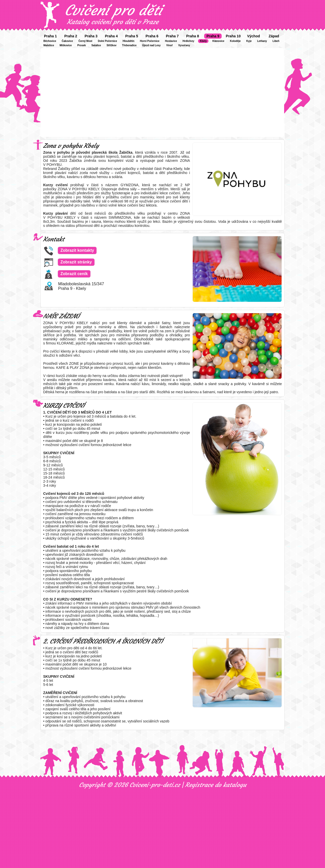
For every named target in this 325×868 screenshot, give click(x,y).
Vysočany (184, 45)
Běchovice (50, 41)
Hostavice (171, 41)
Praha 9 (213, 36)
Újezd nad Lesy (151, 45)
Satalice (96, 45)
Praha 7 (172, 36)
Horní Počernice (150, 41)
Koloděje (235, 41)
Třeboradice (129, 45)
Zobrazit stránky (76, 262)
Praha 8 (193, 36)
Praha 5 (132, 36)
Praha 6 (152, 36)
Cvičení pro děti (113, 10)
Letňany (262, 41)
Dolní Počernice (107, 41)
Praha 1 (50, 36)
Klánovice (218, 41)
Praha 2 (71, 36)
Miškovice (66, 45)
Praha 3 (91, 36)
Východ (254, 36)
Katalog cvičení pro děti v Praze (113, 22)
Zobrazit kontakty (77, 250)
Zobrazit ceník (74, 274)
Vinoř (169, 45)
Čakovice (67, 41)
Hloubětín (128, 41)
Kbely (203, 41)
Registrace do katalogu (216, 785)
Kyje (249, 41)
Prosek (82, 45)
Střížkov (112, 45)
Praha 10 (233, 36)
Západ (274, 36)
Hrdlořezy (188, 41)
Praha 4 (111, 36)
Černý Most (85, 41)
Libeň (276, 41)
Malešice (49, 45)
